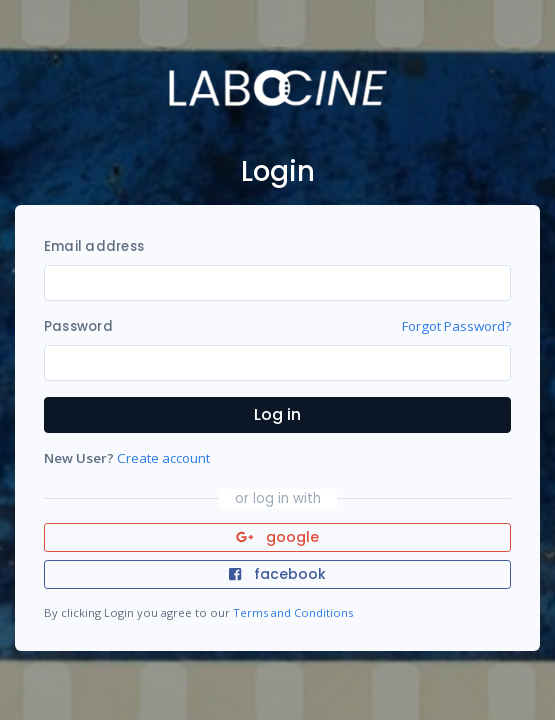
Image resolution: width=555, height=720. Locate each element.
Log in (277, 414)
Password (78, 326)
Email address (94, 246)
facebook (277, 574)
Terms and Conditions (293, 612)
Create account (163, 458)
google (277, 537)
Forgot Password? (456, 326)
